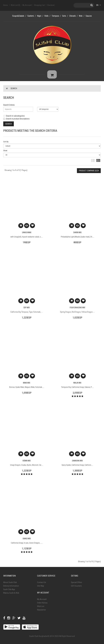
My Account (42, 601)
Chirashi (72, 16)
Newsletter (42, 611)
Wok (81, 16)
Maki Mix (27, 384)
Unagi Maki (27, 234)
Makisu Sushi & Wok (11, 594)
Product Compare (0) (89, 172)
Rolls (46, 16)
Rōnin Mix (27, 462)
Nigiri (39, 16)
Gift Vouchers (76, 587)
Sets (64, 16)
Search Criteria (9, 106)
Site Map (41, 587)
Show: (5, 152)
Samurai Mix (77, 462)
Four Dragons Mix (77, 309)
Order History (42, 604)
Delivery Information (11, 587)
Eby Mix (27, 309)
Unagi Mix (27, 540)
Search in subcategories (14, 117)
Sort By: (6, 143)
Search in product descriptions (16, 120)
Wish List (41, 608)
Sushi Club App (9, 591)
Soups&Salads (18, 16)
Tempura (55, 16)
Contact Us (42, 584)
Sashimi (31, 16)
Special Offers (77, 584)
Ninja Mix (77, 384)
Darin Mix (77, 234)
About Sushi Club (10, 584)
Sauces (89, 16)
